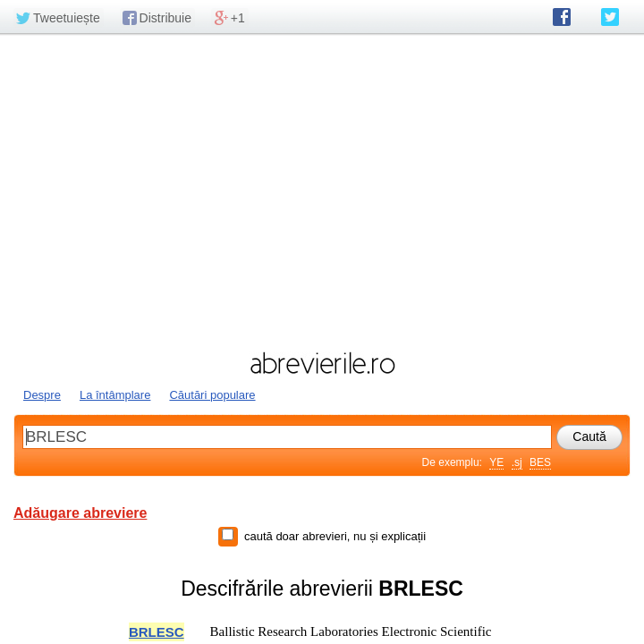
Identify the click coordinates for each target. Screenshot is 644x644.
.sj (517, 462)
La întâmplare (115, 395)
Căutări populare (212, 395)
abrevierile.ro (322, 363)
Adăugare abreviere (80, 513)
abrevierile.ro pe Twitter (610, 17)
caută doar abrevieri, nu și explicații (335, 536)
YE (496, 462)
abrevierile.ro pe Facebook (562, 17)
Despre (42, 395)
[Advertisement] (322, 191)
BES (540, 462)
